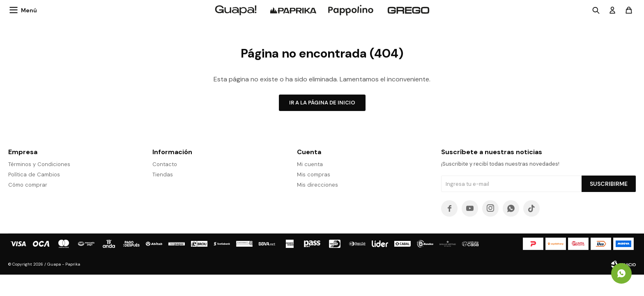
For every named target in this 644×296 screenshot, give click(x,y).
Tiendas (163, 175)
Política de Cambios (34, 175)
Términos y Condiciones (39, 164)
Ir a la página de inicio (322, 103)
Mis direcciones (317, 185)
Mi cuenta (310, 164)
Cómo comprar (28, 185)
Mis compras (314, 175)
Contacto (165, 164)
